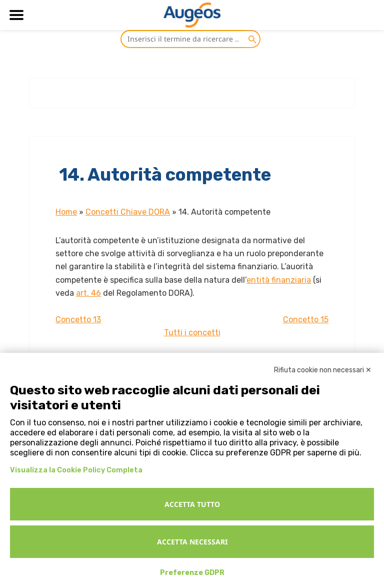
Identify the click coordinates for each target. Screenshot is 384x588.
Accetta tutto (192, 504)
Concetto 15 (306, 320)
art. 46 (88, 293)
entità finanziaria (279, 280)
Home (66, 212)
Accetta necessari (192, 542)
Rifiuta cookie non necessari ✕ (323, 370)
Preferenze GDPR (192, 573)
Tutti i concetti (192, 333)
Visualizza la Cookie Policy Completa (76, 470)
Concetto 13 (78, 320)
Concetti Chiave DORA (128, 212)
